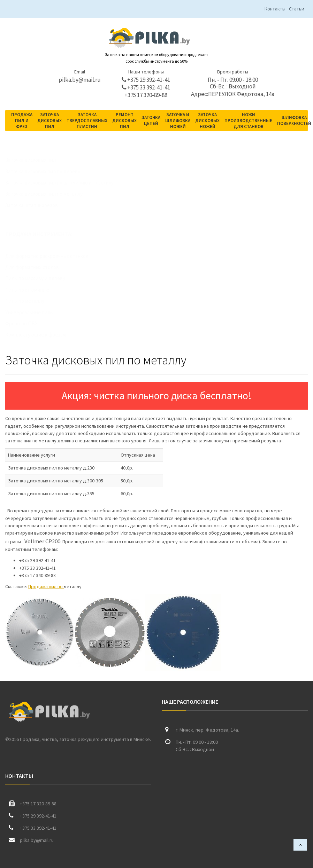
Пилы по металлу (32, 301)
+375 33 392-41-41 (146, 88)
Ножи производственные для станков (248, 121)
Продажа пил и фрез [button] (22, 121)
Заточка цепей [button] (151, 120)
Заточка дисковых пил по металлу (51, 194)
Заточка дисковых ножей (207, 121)
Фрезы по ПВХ (28, 323)
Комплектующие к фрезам (43, 335)
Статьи (297, 9)
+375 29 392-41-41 (146, 80)
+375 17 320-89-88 (146, 95)
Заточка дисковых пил (37, 160)
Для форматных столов (39, 267)
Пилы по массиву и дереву (42, 278)
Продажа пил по (46, 586)
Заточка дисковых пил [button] (49, 121)
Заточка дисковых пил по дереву (50, 171)
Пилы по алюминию (34, 290)
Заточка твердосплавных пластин (87, 121)
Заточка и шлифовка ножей (178, 121)
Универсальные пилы (36, 312)
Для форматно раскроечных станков (54, 256)
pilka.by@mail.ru (80, 80)
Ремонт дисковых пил (124, 121)
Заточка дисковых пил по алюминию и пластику (66, 183)
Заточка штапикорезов (39, 205)
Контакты (275, 9)
